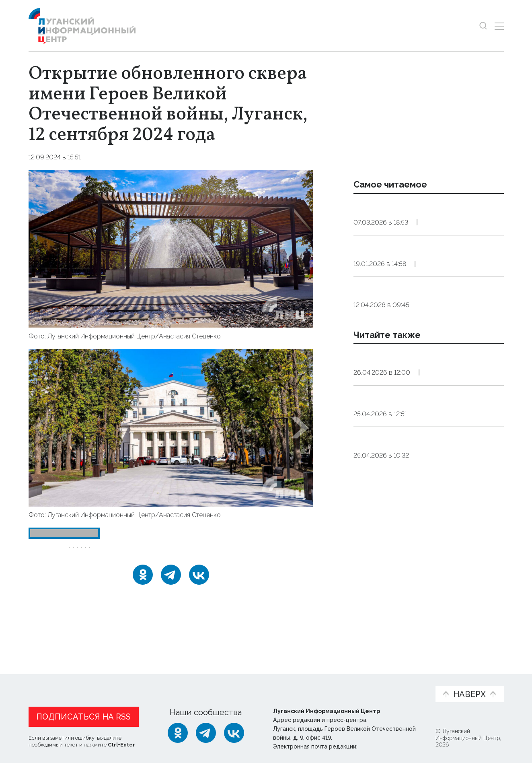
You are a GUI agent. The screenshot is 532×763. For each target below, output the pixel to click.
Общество (432, 243)
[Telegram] (171, 600)
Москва (172, 553)
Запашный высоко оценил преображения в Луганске (407, 436)
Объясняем (404, 680)
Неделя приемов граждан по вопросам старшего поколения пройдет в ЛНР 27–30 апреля (416, 555)
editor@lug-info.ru (386, 745)
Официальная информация (127, 684)
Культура (432, 457)
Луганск (137, 553)
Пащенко (209, 553)
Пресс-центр (343, 684)
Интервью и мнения (221, 684)
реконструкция (258, 553)
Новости (43, 680)
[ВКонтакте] (199, 600)
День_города (93, 553)
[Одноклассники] (143, 600)
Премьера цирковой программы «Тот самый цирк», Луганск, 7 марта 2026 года (428, 218)
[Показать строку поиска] (483, 26)
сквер (82, 568)
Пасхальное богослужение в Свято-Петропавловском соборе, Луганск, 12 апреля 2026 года (426, 353)
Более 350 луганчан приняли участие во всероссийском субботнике (412, 493)
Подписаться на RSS (83, 715)
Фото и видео (287, 684)
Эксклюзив (474, 243)
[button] (42, 428)
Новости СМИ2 (52, 631)
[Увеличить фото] (171, 248)
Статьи (81, 680)
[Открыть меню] (499, 26)
